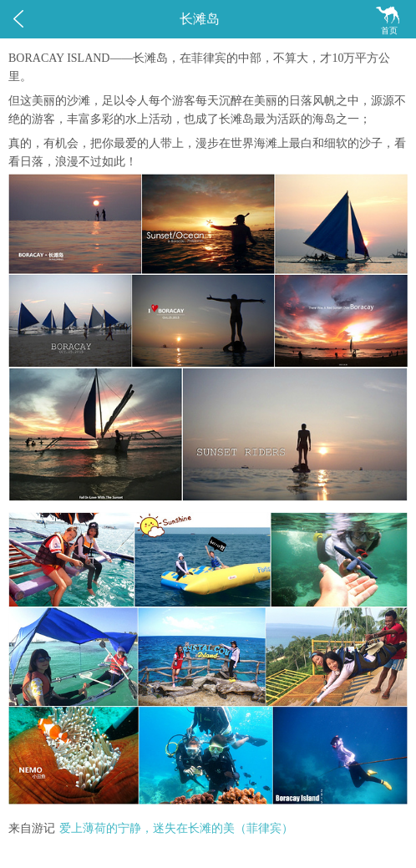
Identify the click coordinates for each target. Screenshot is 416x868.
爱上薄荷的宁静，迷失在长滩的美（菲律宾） (176, 828)
